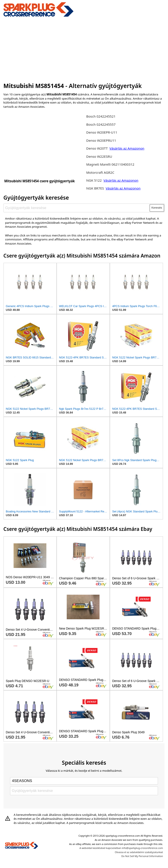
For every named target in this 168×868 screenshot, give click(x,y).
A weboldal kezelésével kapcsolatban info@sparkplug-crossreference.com (121, 848)
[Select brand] (84, 781)
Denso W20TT (97, 148)
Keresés (157, 208)
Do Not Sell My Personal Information (142, 856)
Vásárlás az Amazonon (127, 148)
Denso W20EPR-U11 (102, 132)
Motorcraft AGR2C (100, 172)
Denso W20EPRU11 (101, 140)
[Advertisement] (84, 49)
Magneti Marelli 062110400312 (110, 164)
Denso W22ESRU (99, 156)
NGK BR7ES (95, 188)
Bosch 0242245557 (101, 124)
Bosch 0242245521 (101, 116)
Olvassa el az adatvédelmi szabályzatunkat (139, 852)
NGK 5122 (94, 180)
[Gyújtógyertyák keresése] (77, 208)
